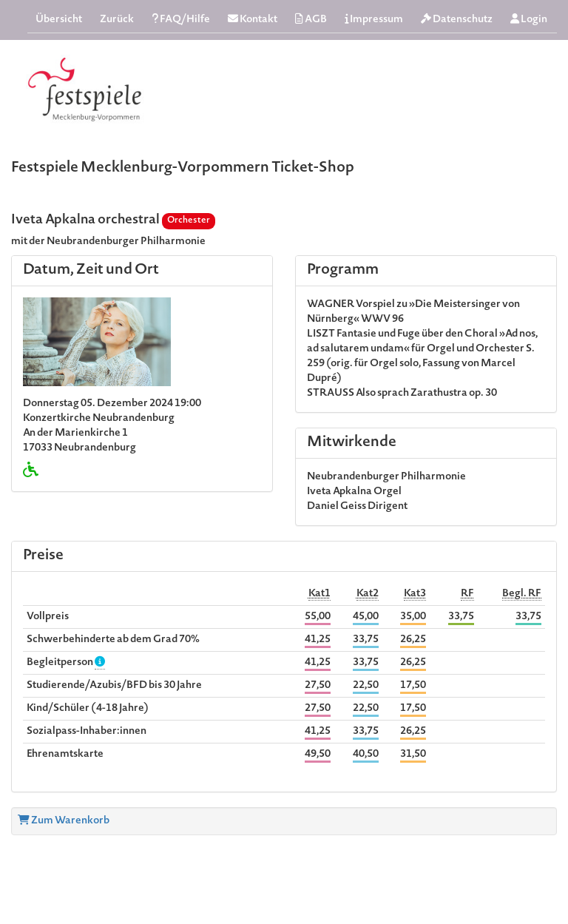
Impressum (374, 20)
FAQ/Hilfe (181, 20)
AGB (311, 20)
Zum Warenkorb (64, 821)
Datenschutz (457, 20)
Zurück (117, 20)
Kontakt (253, 20)
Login (529, 20)
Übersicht (59, 20)
